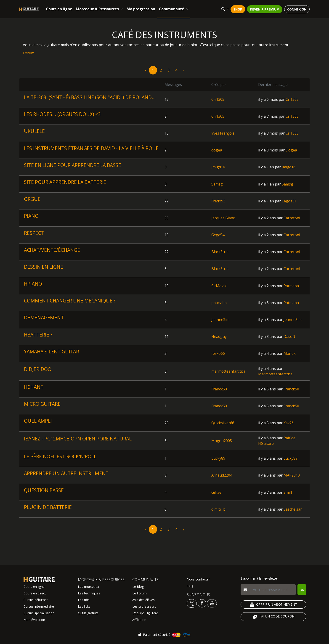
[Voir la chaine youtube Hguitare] (212, 603)
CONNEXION (297, 9)
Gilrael (217, 492)
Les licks (84, 606)
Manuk (290, 353)
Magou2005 (222, 441)
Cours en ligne (59, 9)
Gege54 (218, 235)
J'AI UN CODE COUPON (273, 617)
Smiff (288, 492)
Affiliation (139, 620)
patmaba (219, 303)
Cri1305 (218, 99)
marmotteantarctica (228, 371)
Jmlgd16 (218, 167)
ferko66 (218, 353)
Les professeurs (144, 606)
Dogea (291, 150)
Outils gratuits (88, 613)
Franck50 (219, 389)
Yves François (223, 133)
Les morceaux (88, 587)
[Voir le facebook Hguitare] (202, 603)
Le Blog (138, 587)
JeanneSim (220, 320)
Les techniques (89, 593)
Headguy (219, 337)
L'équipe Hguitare (145, 613)
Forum (29, 53)
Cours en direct (35, 593)
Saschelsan (293, 509)
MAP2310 (292, 475)
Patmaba (291, 286)
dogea (217, 150)
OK (302, 590)
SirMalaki (219, 286)
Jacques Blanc (223, 218)
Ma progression (141, 9)
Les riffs (84, 600)
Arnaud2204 (222, 475)
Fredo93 (218, 201)
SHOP (238, 9)
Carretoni (292, 218)
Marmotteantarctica (275, 374)
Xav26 (289, 423)
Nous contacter (198, 579)
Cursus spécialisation (39, 613)
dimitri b (218, 509)
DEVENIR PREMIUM (265, 9)
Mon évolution (34, 620)
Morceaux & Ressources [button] (99, 9)
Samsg (217, 184)
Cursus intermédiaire (39, 606)
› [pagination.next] (184, 70)
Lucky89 (218, 458)
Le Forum (139, 593)
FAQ (190, 586)
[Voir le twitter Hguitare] (192, 603)
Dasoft (289, 337)
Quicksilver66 (223, 423)
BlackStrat (220, 252)
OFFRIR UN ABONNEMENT (273, 605)
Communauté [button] (174, 9)
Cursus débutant (36, 600)
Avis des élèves (143, 600)
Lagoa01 (289, 201)
